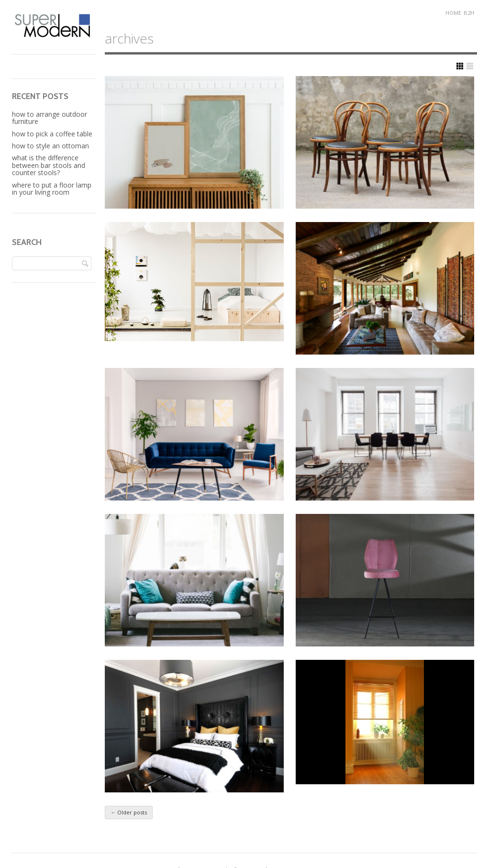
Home (453, 13)
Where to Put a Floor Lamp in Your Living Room (52, 189)
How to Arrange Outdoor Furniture (50, 118)
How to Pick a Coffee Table (52, 134)
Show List (470, 66)
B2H (469, 13)
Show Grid (460, 66)
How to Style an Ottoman (50, 146)
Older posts (129, 812)
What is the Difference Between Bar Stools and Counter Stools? (49, 165)
